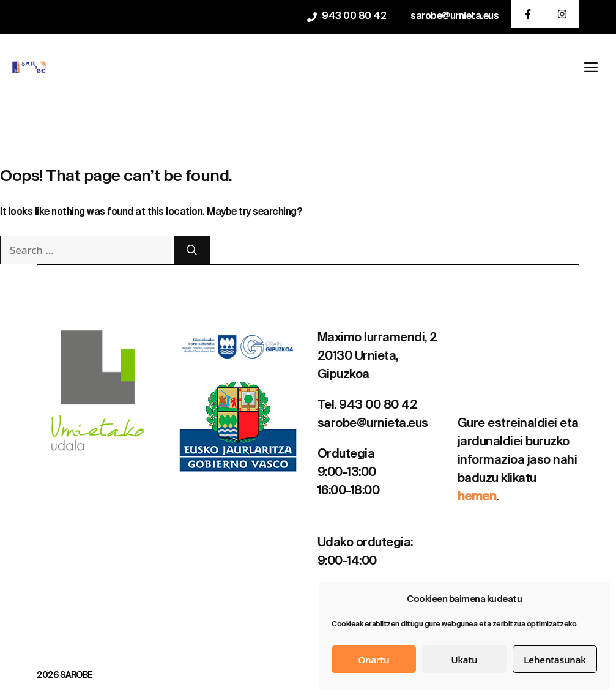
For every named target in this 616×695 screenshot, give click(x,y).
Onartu (373, 660)
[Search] (192, 250)
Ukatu (464, 660)
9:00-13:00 (347, 473)
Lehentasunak (555, 660)
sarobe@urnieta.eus (455, 17)
